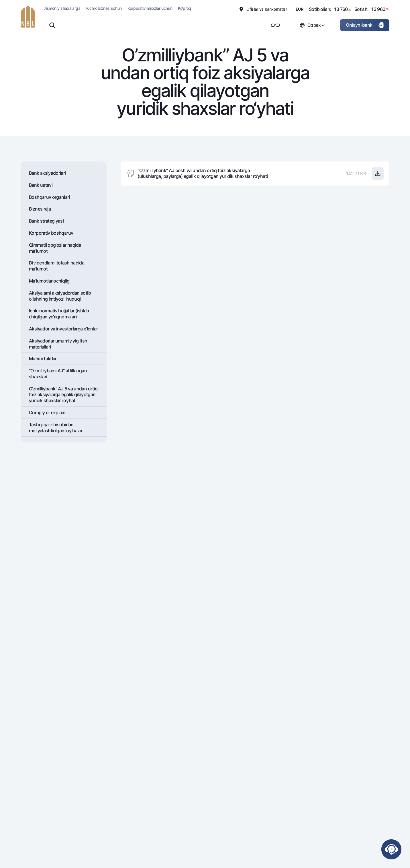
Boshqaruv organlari (49, 197)
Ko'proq (185, 8)
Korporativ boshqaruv (51, 233)
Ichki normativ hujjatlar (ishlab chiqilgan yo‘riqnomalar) (59, 314)
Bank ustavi (41, 185)
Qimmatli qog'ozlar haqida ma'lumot (55, 248)
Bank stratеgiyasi (46, 221)
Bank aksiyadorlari (47, 173)
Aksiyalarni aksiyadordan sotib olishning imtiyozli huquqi (60, 296)
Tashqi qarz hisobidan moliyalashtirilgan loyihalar (56, 428)
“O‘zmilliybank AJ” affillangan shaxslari (58, 374)
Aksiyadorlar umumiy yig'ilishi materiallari (59, 344)
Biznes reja (40, 209)
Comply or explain (47, 412)
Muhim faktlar (43, 359)
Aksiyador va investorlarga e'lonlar (63, 329)
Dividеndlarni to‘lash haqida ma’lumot (57, 266)
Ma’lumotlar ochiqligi (50, 281)
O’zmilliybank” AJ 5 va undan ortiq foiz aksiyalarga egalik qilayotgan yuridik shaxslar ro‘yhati (63, 395)
